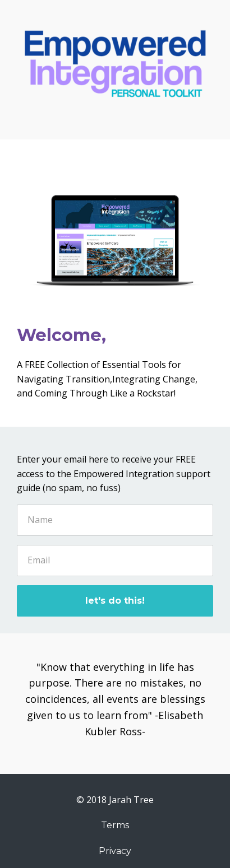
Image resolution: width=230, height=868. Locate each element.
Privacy (115, 851)
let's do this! (115, 601)
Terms (115, 825)
